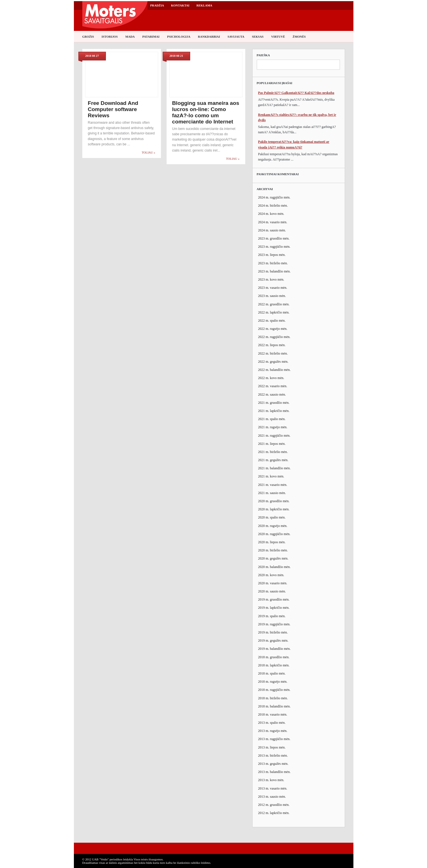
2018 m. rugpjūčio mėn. (274, 690)
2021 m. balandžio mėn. (274, 468)
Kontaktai (180, 5)
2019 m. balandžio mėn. (274, 649)
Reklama (204, 5)
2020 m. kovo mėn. (271, 575)
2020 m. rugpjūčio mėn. (274, 534)
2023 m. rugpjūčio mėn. (274, 247)
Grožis (88, 37)
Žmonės (299, 37)
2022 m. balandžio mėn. (274, 370)
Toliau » (148, 152)
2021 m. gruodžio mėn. (274, 403)
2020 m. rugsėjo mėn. (273, 526)
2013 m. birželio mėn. (273, 756)
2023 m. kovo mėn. (271, 279)
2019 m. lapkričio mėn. (274, 608)
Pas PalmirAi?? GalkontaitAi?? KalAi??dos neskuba (296, 93)
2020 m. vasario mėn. (273, 583)
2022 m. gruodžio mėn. (274, 304)
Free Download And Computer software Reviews (113, 109)
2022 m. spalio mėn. (272, 321)
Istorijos (110, 37)
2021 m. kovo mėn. (271, 476)
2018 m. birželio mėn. (273, 698)
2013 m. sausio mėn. (272, 797)
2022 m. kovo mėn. (271, 378)
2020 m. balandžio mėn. (274, 567)
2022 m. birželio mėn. (273, 353)
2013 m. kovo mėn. (271, 780)
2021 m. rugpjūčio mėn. (274, 436)
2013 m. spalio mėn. (272, 723)
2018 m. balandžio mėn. (274, 706)
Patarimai (151, 37)
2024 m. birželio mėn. (273, 206)
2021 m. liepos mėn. (272, 444)
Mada (130, 37)
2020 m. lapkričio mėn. (274, 509)
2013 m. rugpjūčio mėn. (274, 739)
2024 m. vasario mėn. (273, 222)
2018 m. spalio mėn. (272, 673)
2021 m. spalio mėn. (272, 419)
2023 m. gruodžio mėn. (274, 238)
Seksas (258, 37)
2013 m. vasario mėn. (273, 788)
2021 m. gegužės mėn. (273, 460)
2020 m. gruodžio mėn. (274, 501)
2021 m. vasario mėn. (273, 485)
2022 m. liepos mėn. (272, 345)
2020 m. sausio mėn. (272, 591)
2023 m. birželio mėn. (273, 263)
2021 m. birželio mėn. (273, 452)
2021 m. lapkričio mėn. (274, 411)
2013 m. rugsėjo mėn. (273, 731)
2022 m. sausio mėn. (272, 394)
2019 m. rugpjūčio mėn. (274, 624)
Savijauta (236, 37)
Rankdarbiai (209, 37)
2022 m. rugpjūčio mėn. (274, 337)
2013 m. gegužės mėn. (273, 764)
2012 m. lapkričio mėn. (274, 813)
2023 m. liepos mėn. (272, 255)
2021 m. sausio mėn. (272, 493)
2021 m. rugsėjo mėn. (273, 427)
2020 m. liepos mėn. (272, 542)
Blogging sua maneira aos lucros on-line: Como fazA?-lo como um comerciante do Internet (206, 112)
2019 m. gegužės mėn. (273, 641)
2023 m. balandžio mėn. (274, 271)
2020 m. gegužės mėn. (273, 558)
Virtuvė (278, 37)
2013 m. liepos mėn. (272, 747)
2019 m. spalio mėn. (272, 616)
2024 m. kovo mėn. (271, 214)
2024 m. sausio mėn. (272, 230)
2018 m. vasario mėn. (273, 714)
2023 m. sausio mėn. (272, 296)
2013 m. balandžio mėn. (274, 772)
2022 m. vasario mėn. (273, 386)
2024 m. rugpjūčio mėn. (274, 197)
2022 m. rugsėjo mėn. (273, 329)
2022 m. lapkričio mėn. (274, 312)
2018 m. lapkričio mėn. (274, 665)
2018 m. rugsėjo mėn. (273, 682)
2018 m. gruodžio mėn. (274, 657)
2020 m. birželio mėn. (273, 550)
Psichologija (179, 37)
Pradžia (157, 5)
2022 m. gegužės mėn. (273, 362)
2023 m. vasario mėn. (273, 288)
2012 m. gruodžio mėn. (274, 805)
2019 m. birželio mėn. (273, 632)
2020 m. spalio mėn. (272, 517)
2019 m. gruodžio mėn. (274, 599)
